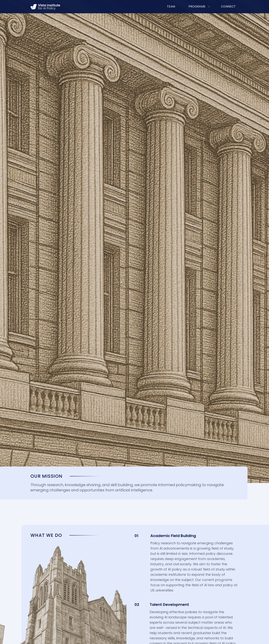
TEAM (171, 6)
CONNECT (228, 6)
